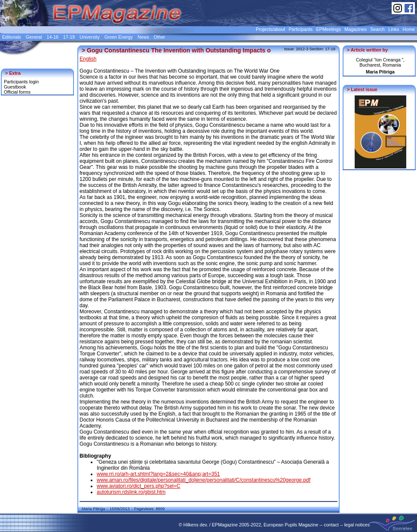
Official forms (17, 92)
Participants (300, 29)
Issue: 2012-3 (296, 49)
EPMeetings (329, 29)
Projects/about (270, 29)
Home (409, 29)
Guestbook (15, 87)
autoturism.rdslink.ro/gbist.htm (131, 492)
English (88, 59)
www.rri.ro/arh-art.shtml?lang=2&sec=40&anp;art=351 (158, 474)
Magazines (356, 29)
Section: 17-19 (322, 49)
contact (331, 525)
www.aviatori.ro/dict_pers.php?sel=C (138, 486)
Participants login (21, 82)
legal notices (357, 525)
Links (394, 29)
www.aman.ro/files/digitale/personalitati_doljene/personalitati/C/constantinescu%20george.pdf (204, 480)
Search (377, 29)
